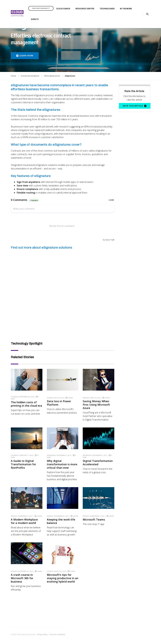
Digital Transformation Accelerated (98, 463)
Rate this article (135, 106)
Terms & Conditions (57, 634)
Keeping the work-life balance (61, 521)
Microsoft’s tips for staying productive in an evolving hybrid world (63, 578)
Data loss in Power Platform (59, 403)
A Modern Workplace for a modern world (24, 521)
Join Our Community (41, 6)
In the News (126, 7)
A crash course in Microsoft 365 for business (22, 578)
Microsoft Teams (94, 520)
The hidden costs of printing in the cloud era (26, 404)
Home (13, 76)
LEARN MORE (25, 56)
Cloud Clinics (63, 7)
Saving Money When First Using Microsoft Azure (96, 405)
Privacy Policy (42, 634)
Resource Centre (85, 7)
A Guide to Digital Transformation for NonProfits (23, 464)
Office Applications (52, 76)
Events (35, 17)
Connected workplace (30, 76)
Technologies (107, 7)
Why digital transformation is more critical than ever (62, 464)
